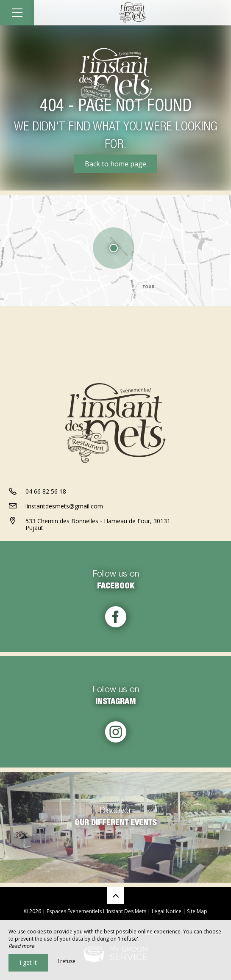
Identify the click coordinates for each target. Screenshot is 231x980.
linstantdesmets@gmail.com (64, 506)
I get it (28, 962)
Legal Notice (167, 911)
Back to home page (115, 164)
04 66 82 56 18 (46, 491)
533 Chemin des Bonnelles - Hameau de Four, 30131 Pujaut (98, 525)
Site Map (197, 911)
